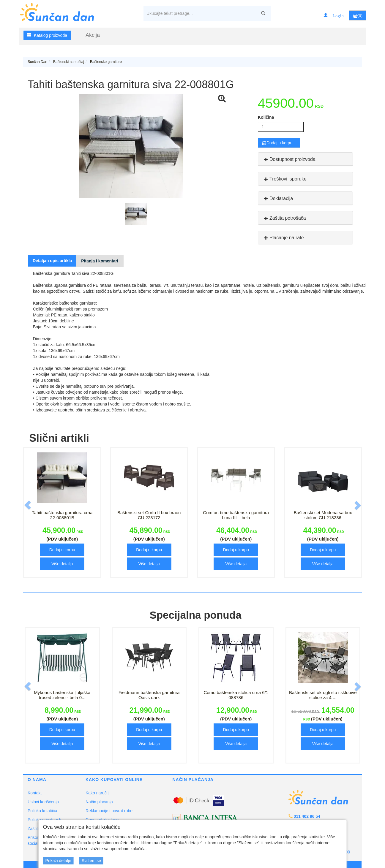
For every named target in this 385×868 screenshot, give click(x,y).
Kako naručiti (98, 793)
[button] (334, 15)
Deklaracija (278, 198)
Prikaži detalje (58, 861)
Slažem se (91, 861)
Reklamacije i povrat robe (109, 811)
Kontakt (35, 793)
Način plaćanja (99, 802)
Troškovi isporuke (285, 179)
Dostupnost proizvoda (289, 159)
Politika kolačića (42, 811)
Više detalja (62, 564)
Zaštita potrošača (284, 218)
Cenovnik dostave (102, 820)
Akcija (93, 35)
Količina (266, 117)
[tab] (305, 159)
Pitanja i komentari (100, 261)
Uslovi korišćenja (43, 802)
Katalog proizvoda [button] (47, 35)
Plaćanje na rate (283, 238)
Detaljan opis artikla (52, 261)
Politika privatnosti (44, 820)
